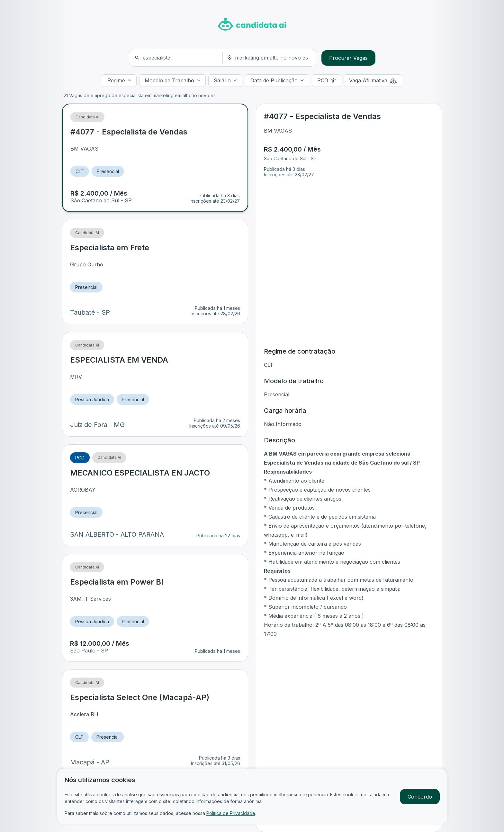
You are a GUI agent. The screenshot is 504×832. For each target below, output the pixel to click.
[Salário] (225, 81)
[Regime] (119, 81)
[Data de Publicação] (277, 81)
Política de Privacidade (231, 813)
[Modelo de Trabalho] (172, 81)
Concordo (420, 797)
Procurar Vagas (348, 58)
